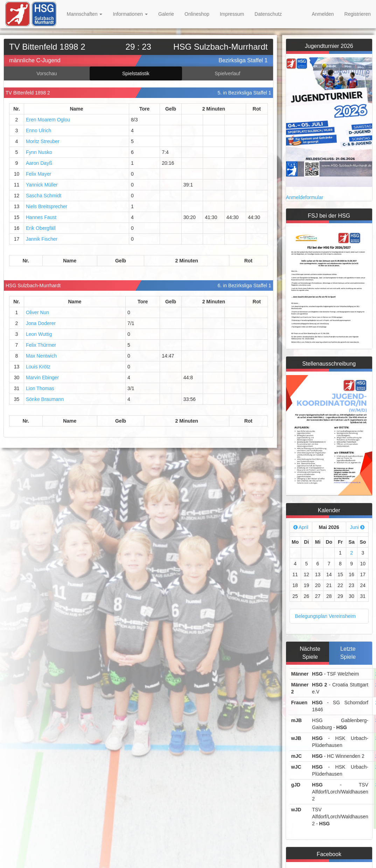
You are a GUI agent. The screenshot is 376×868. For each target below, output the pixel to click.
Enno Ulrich (39, 130)
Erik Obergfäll (41, 228)
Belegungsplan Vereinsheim (326, 616)
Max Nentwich (41, 356)
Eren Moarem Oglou (48, 120)
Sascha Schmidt (44, 196)
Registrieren (358, 14)
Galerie (166, 14)
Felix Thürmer (41, 345)
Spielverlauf (227, 73)
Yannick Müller (42, 185)
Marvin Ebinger (42, 377)
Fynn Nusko (39, 152)
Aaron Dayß (39, 163)
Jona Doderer (41, 323)
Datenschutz (268, 14)
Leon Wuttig (39, 334)
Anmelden (323, 14)
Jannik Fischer (42, 239)
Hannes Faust (41, 217)
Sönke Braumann (45, 399)
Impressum (232, 14)
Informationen (130, 14)
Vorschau (47, 73)
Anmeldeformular (305, 197)
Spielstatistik (136, 73)
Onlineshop (197, 14)
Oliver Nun (37, 312)
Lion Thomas (40, 388)
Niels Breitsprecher (47, 206)
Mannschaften (85, 14)
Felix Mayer (39, 174)
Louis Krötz (38, 367)
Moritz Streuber (43, 141)
